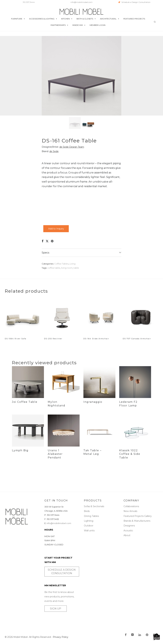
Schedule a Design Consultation (134, 2)
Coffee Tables (61, 264)
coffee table (54, 268)
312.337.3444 (29, 2)
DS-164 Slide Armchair (96, 339)
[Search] (155, 22)
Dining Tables (91, 516)
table (76, 268)
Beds (87, 511)
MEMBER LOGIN (97, 25)
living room (67, 268)
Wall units (89, 531)
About (127, 535)
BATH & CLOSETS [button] (86, 19)
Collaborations (131, 506)
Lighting (89, 521)
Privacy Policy (61, 637)
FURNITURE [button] (18, 19)
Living (73, 264)
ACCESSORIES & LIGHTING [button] (43, 19)
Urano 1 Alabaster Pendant (55, 454)
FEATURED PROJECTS (134, 19)
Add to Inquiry (56, 229)
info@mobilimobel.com (81, 2)
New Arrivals (130, 511)
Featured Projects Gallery (138, 516)
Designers (129, 526)
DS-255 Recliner (53, 339)
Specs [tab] (45, 253)
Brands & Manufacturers (137, 521)
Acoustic (128, 531)
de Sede (54, 151)
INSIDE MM (79, 25)
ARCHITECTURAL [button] (110, 19)
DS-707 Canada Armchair (137, 339)
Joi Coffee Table (25, 402)
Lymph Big (20, 450)
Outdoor (89, 526)
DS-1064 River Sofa (16, 339)
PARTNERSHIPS (60, 25)
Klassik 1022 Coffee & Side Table (130, 462)
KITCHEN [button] (67, 19)
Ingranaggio (93, 402)
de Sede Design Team (72, 147)
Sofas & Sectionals (94, 506)
